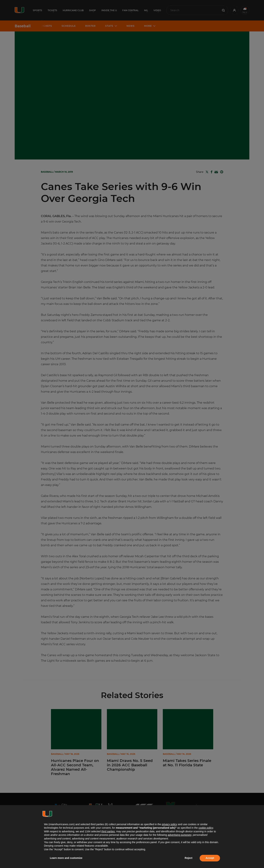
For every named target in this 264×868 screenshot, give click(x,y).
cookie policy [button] (206, 828)
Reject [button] (188, 858)
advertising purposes (180, 835)
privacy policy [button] (169, 824)
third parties (108, 831)
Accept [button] (210, 858)
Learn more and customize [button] (66, 858)
